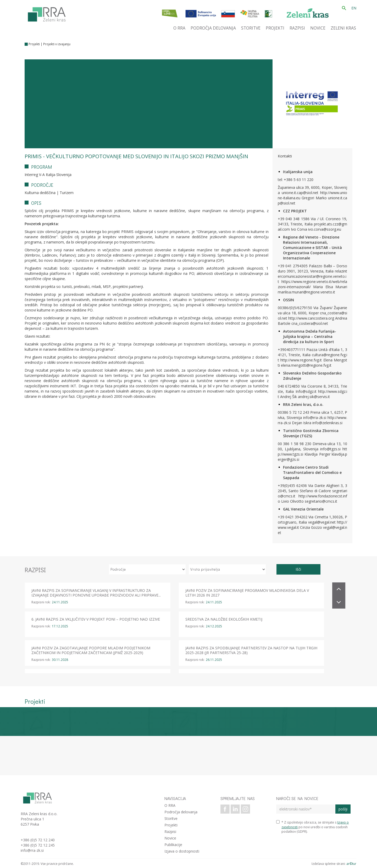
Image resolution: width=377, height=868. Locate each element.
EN (354, 8)
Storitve (171, 818)
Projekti (34, 44)
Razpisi (170, 832)
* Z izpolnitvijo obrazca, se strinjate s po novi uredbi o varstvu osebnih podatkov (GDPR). (312, 827)
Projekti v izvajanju (57, 44)
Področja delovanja (181, 812)
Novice (170, 838)
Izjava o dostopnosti (182, 851)
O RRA (170, 805)
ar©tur (351, 864)
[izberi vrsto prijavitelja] (227, 569)
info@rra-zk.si (32, 850)
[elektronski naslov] (306, 809)
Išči (298, 569)
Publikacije (173, 845)
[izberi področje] (147, 569)
